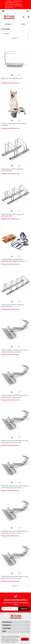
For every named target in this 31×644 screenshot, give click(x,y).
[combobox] (15, 34)
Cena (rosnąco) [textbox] (6, 34)
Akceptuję (25, 639)
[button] (15, 622)
